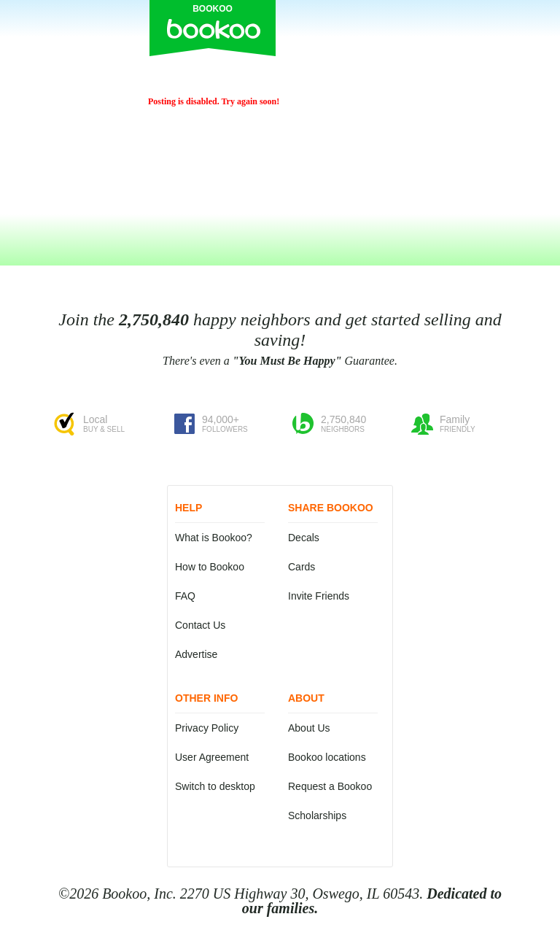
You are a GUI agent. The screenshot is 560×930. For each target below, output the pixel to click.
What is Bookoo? (214, 538)
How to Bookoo (210, 567)
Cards (302, 567)
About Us (309, 728)
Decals (304, 538)
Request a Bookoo (330, 786)
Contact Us (200, 625)
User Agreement (212, 757)
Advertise (196, 654)
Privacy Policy (207, 728)
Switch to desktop (215, 786)
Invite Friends (319, 596)
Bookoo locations (327, 757)
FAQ (185, 596)
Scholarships (317, 815)
